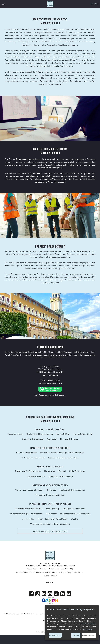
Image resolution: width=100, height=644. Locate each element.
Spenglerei (52, 439)
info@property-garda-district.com (50, 395)
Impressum (41, 614)
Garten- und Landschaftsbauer (29, 490)
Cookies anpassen (89, 635)
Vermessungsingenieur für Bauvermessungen (50, 524)
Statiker (75, 519)
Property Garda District (50, 4)
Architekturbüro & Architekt (29, 509)
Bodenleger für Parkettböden (28, 471)
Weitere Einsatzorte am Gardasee (50, 531)
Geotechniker (28, 519)
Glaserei (62, 471)
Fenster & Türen (63, 434)
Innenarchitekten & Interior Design (52, 519)
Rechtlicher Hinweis (11, 614)
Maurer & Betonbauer (83, 434)
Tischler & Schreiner (36, 476)
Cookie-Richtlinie (89, 624)
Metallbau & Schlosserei (33, 439)
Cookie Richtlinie (27, 614)
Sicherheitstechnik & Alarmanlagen (64, 458)
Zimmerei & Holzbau (69, 439)
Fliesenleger (50, 471)
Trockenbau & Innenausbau (60, 476)
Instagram (38, 594)
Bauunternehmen (15, 434)
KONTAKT (95, 4)
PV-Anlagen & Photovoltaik (33, 458)
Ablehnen (76, 635)
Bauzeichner (51, 514)
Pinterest (50, 594)
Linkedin (44, 594)
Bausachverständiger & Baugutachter (26, 514)
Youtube (69, 594)
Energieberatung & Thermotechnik (75, 514)
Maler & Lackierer (77, 471)
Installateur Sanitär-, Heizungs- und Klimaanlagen (62, 453)
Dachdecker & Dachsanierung (40, 434)
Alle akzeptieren (55, 635)
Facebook (31, 594)
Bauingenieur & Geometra (74, 509)
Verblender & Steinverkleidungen (50, 495)
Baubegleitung (52, 509)
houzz (63, 594)
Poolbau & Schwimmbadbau (72, 490)
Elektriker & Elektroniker (26, 453)
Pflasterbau (51, 490)
